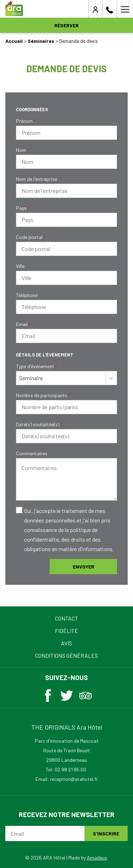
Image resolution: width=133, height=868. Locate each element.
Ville (20, 266)
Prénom (26, 121)
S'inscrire (106, 833)
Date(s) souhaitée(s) (39, 424)
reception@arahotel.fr (74, 779)
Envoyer (84, 567)
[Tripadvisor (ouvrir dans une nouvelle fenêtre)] (85, 694)
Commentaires (32, 453)
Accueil (14, 41)
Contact (66, 618)
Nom (22, 150)
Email (23, 324)
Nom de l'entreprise (37, 179)
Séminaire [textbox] (31, 378)
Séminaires (41, 41)
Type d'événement (37, 366)
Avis (66, 643)
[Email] (45, 833)
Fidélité (66, 631)
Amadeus (97, 858)
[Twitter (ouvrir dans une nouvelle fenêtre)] (67, 694)
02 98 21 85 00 (70, 769)
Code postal (31, 237)
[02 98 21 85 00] (110, 9)
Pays (23, 208)
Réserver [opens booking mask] (66, 25)
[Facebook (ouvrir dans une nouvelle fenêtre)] (48, 694)
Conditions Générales (66, 655)
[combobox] (66, 378)
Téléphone (27, 295)
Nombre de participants (43, 395)
